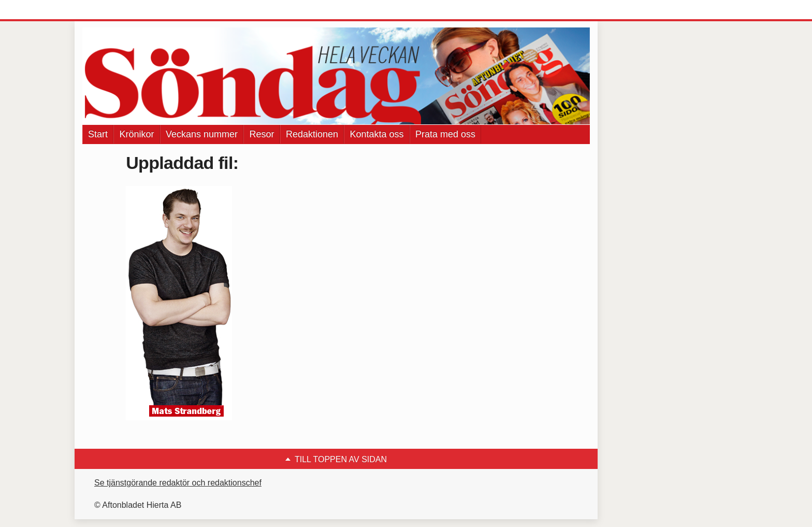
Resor (262, 134)
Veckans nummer (202, 134)
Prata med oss (445, 134)
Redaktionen (312, 134)
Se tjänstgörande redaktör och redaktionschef (178, 483)
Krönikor (136, 134)
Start (98, 134)
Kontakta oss (376, 134)
